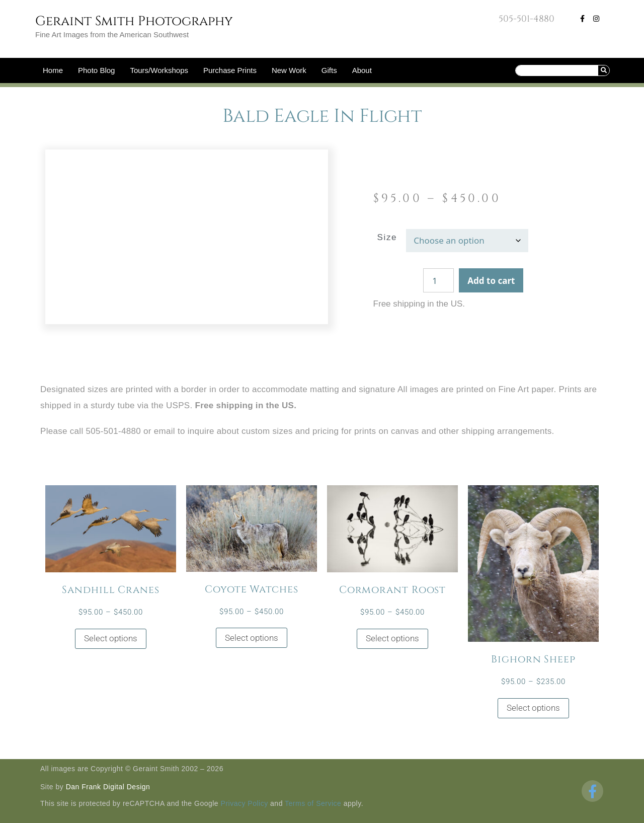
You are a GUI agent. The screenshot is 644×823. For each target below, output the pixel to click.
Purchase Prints (230, 70)
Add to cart (491, 281)
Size (387, 237)
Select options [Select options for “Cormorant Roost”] (392, 638)
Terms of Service (313, 803)
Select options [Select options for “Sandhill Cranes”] (111, 638)
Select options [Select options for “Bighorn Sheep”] (533, 708)
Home (53, 70)
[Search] (604, 70)
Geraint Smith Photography (134, 21)
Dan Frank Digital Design (108, 787)
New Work (289, 70)
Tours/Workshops (159, 70)
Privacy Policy (245, 803)
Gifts (329, 70)
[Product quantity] (439, 280)
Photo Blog (96, 70)
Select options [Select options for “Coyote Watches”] (252, 638)
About (362, 70)
